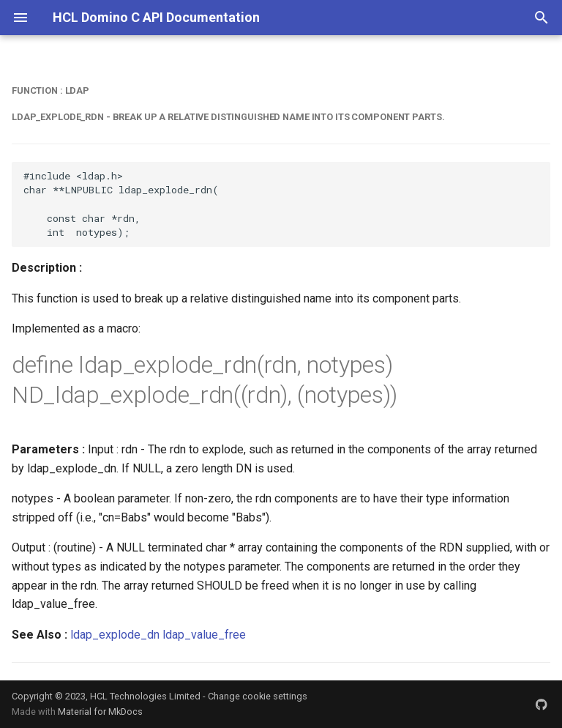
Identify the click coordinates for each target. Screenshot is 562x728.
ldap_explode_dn (115, 635)
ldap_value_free (204, 635)
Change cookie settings (258, 696)
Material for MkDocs (100, 712)
